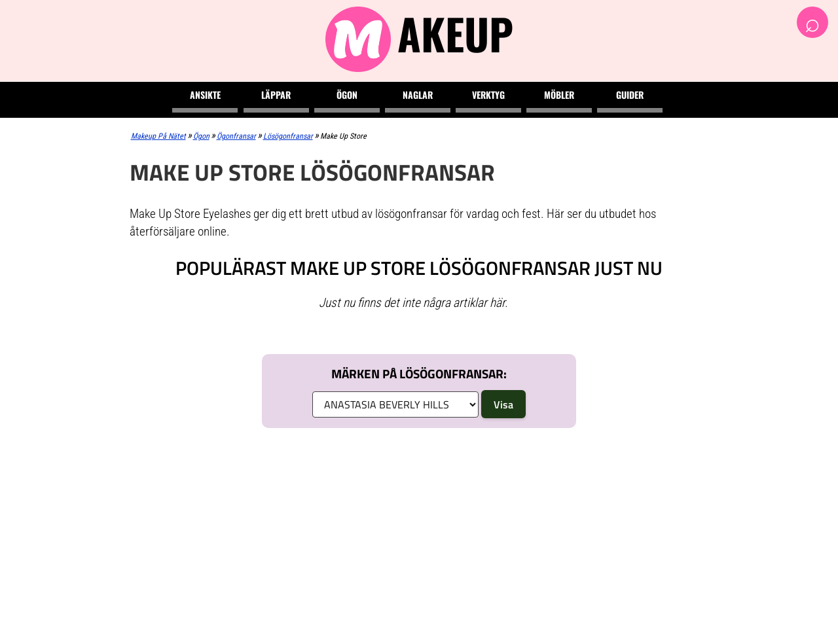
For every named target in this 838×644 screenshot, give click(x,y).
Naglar (418, 95)
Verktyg (488, 95)
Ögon (347, 95)
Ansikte (205, 95)
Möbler (559, 95)
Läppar (276, 95)
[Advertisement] (419, 536)
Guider (630, 95)
